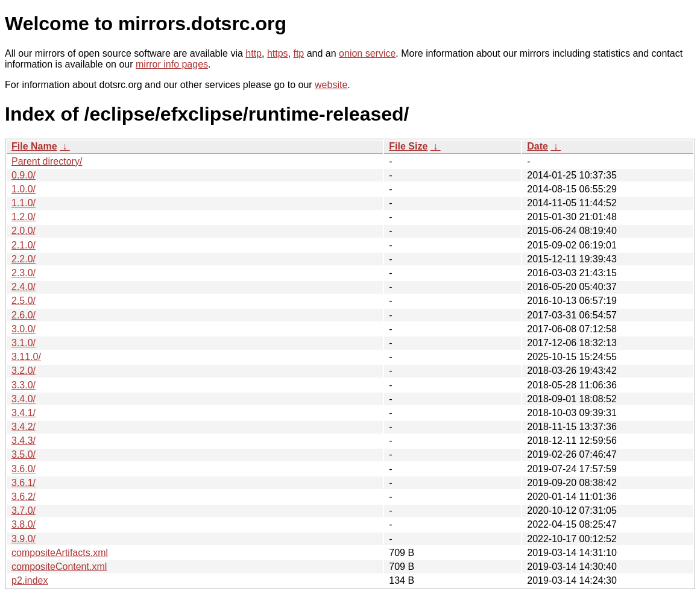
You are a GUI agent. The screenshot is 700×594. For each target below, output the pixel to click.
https (278, 53)
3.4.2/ (24, 427)
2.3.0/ (24, 273)
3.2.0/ (24, 371)
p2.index (30, 580)
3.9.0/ (24, 539)
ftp (298, 53)
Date (538, 146)
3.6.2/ (24, 497)
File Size (408, 146)
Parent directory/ (47, 161)
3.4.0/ (24, 399)
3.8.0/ (24, 524)
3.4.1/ (24, 413)
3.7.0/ (24, 510)
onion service (367, 53)
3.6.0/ (24, 469)
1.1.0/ (24, 203)
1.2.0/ (24, 217)
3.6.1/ (24, 483)
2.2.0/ (24, 259)
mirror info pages (172, 64)
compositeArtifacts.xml (60, 553)
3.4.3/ (24, 441)
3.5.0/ (24, 454)
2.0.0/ (24, 231)
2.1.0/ (24, 245)
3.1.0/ (24, 343)
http (254, 53)
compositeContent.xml (59, 567)
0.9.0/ (24, 175)
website (331, 85)
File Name (34, 146)
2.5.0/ (24, 301)
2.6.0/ (24, 315)
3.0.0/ (24, 329)
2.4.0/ (24, 287)
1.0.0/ (24, 189)
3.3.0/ (24, 385)
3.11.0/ (26, 357)
